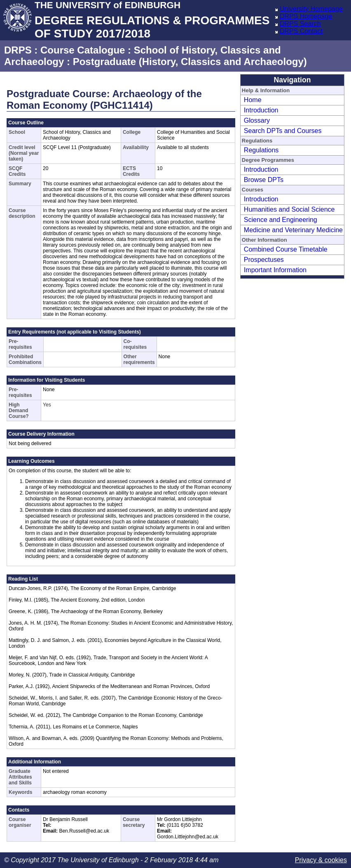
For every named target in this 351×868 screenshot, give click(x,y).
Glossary (257, 120)
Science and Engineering (281, 220)
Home (253, 100)
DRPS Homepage (306, 16)
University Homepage (311, 9)
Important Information (275, 270)
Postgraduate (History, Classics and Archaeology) (190, 62)
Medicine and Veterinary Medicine (293, 230)
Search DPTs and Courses (283, 131)
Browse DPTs (264, 180)
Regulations (261, 150)
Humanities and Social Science (289, 209)
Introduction (261, 110)
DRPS (18, 50)
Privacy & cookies (321, 860)
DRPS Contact (301, 31)
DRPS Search (300, 24)
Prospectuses (264, 260)
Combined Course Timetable (286, 249)
